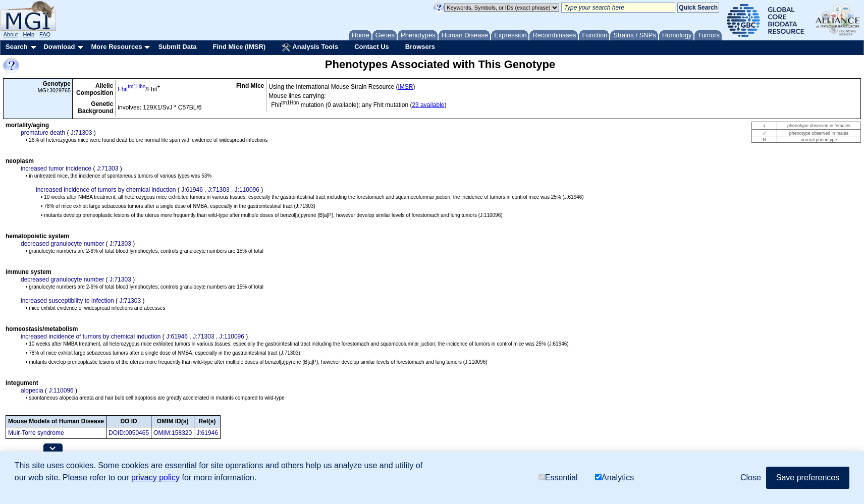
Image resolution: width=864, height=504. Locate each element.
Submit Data (178, 47)
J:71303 (82, 133)
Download (59, 47)
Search (16, 47)
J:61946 (192, 190)
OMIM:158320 (173, 433)
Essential (558, 478)
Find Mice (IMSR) (239, 47)
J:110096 (247, 190)
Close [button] (751, 478)
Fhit (131, 89)
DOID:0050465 (129, 433)
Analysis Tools (310, 47)
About (11, 34)
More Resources (116, 47)
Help (29, 34)
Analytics (614, 478)
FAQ (45, 34)
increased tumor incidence (56, 169)
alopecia (32, 390)
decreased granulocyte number (62, 244)
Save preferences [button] (808, 478)
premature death (43, 133)
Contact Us (372, 47)
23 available (428, 105)
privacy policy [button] (155, 478)
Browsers (420, 47)
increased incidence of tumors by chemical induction (106, 190)
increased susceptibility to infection (67, 301)
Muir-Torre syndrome (36, 433)
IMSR (405, 87)
